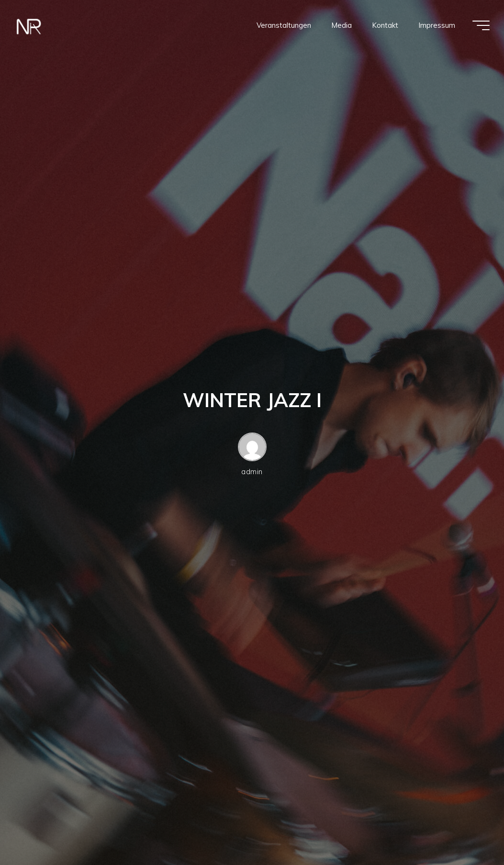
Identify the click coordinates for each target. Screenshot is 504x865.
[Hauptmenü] (481, 25)
